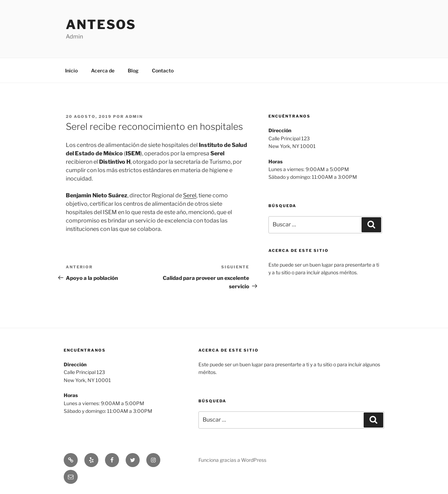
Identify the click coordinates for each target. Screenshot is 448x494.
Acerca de (103, 70)
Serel (190, 195)
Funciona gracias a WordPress (232, 460)
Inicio (71, 70)
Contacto (163, 70)
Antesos (101, 24)
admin (134, 117)
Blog (133, 70)
